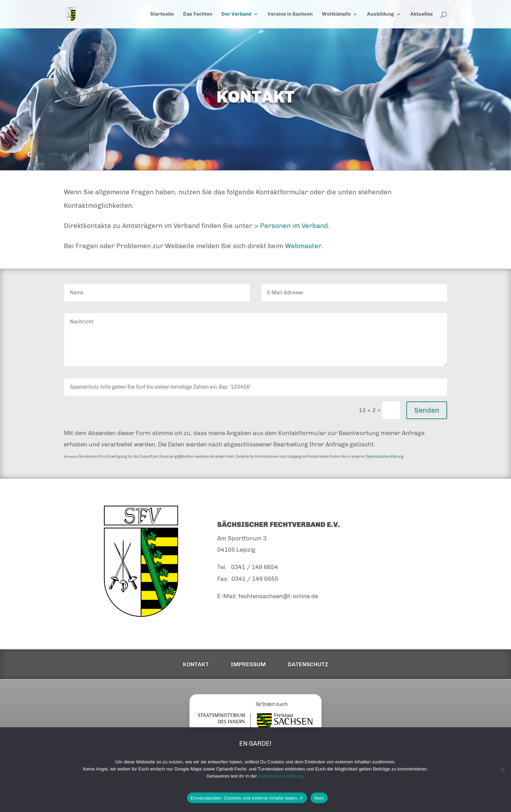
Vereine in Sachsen (290, 14)
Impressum (248, 664)
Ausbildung (380, 14)
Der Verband (236, 14)
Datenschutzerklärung (385, 457)
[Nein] (502, 769)
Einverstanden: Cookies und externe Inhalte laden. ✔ (247, 798)
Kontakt (196, 664)
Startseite (162, 14)
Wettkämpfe (336, 14)
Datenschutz (308, 664)
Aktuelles (422, 14)
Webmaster (303, 246)
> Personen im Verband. (292, 226)
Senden (427, 410)
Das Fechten (198, 14)
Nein (319, 798)
